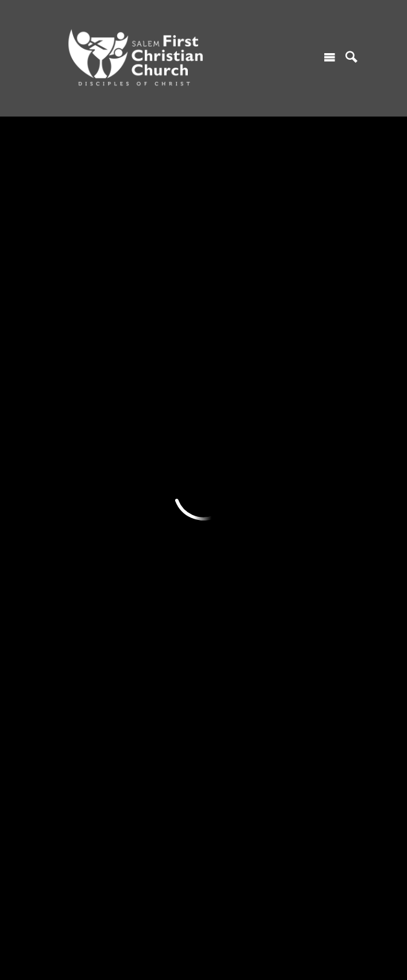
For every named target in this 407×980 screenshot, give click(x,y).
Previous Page (107, 310)
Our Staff (69, 694)
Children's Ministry (163, 422)
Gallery (219, 484)
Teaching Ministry (161, 546)
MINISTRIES (152, 402)
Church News (230, 464)
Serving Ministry (158, 484)
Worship (67, 422)
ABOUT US (73, 612)
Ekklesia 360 (203, 958)
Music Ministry (155, 526)
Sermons (222, 422)
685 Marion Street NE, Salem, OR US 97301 (134, 917)
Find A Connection (86, 443)
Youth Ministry (155, 443)
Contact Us (73, 464)
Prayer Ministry (157, 505)
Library (219, 505)
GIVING (297, 402)
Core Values (74, 653)
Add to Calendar (110, 251)
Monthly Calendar (239, 443)
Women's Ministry (162, 464)
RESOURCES (232, 402)
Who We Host (77, 674)
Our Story (69, 632)
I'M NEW (68, 402)
